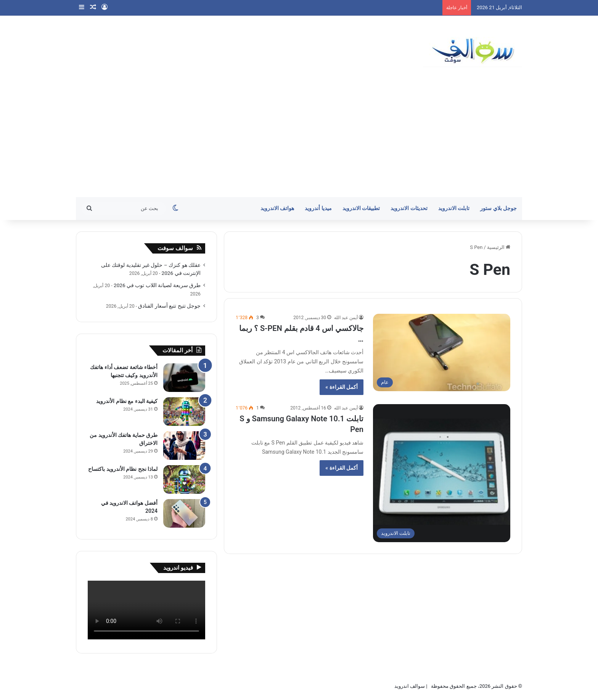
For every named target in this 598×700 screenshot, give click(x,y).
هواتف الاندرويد (277, 208)
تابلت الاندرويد (454, 208)
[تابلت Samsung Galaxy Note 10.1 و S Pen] (442, 473)
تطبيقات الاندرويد (361, 208)
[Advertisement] (299, 140)
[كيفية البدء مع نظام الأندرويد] (184, 412)
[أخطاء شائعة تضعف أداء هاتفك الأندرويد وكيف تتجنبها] (184, 378)
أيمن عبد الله (346, 318)
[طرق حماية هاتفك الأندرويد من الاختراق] (184, 446)
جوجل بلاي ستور (498, 208)
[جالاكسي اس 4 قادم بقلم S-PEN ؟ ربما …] (442, 352)
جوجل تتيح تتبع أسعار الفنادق (169, 306)
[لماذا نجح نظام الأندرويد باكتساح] (184, 479)
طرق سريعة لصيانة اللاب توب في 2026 (157, 285)
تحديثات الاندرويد (409, 208)
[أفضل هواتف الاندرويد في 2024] (184, 513)
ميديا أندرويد (318, 208)
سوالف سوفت (175, 248)
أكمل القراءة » (342, 387)
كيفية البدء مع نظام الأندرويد (127, 401)
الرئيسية (499, 247)
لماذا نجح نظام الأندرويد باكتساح (123, 469)
